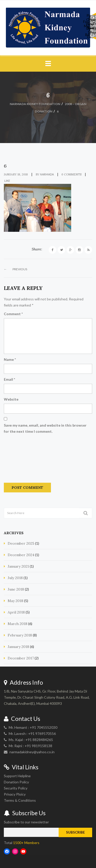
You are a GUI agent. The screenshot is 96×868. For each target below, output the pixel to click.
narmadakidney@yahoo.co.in (32, 752)
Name (10, 359)
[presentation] (25, 460)
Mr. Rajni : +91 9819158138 (30, 746)
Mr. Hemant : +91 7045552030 (33, 727)
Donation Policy (16, 782)
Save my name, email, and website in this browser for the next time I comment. (45, 428)
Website (11, 399)
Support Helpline (17, 776)
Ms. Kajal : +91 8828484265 (31, 740)
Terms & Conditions (20, 800)
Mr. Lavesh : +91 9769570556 (32, 733)
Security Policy (16, 788)
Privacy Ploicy (15, 794)
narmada (47, 174)
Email (9, 379)
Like (7, 181)
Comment (13, 314)
